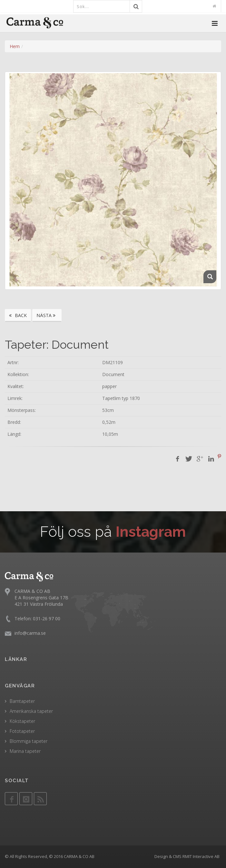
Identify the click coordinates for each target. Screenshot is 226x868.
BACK (18, 315)
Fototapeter (22, 731)
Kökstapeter (22, 721)
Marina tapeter (25, 751)
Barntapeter (22, 701)
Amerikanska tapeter (31, 711)
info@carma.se (30, 633)
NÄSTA (47, 315)
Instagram (151, 532)
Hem (15, 46)
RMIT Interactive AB (201, 856)
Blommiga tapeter (29, 741)
